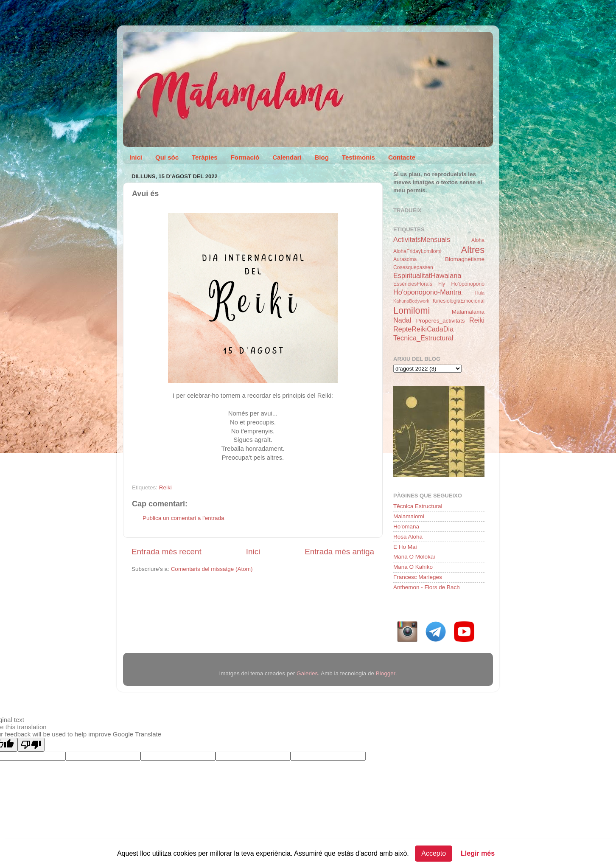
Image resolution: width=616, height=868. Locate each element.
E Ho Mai (405, 547)
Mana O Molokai (414, 557)
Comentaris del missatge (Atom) (212, 569)
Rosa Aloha (408, 537)
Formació (245, 157)
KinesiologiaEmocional (459, 301)
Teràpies (205, 157)
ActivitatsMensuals (422, 239)
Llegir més (478, 853)
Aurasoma (405, 259)
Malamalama (468, 312)
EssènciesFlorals (413, 284)
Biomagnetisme (465, 259)
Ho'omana (406, 527)
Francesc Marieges (418, 577)
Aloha (478, 240)
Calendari (287, 157)
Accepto (434, 853)
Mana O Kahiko (413, 567)
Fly (442, 284)
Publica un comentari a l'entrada (183, 518)
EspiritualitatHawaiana (427, 275)
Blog (322, 157)
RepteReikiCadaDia (423, 329)
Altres (473, 250)
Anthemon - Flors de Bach (427, 587)
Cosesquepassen (413, 267)
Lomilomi (412, 310)
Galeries (307, 673)
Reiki (165, 487)
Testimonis (358, 157)
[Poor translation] (31, 745)
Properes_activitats (441, 321)
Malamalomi (409, 516)
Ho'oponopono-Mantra (427, 292)
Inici (136, 157)
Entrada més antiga (339, 552)
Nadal (402, 320)
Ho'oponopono (468, 284)
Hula (480, 293)
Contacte (402, 157)
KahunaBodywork (411, 301)
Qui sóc (167, 157)
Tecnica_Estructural (423, 338)
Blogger (386, 673)
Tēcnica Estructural (418, 506)
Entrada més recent (167, 552)
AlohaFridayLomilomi (417, 251)
